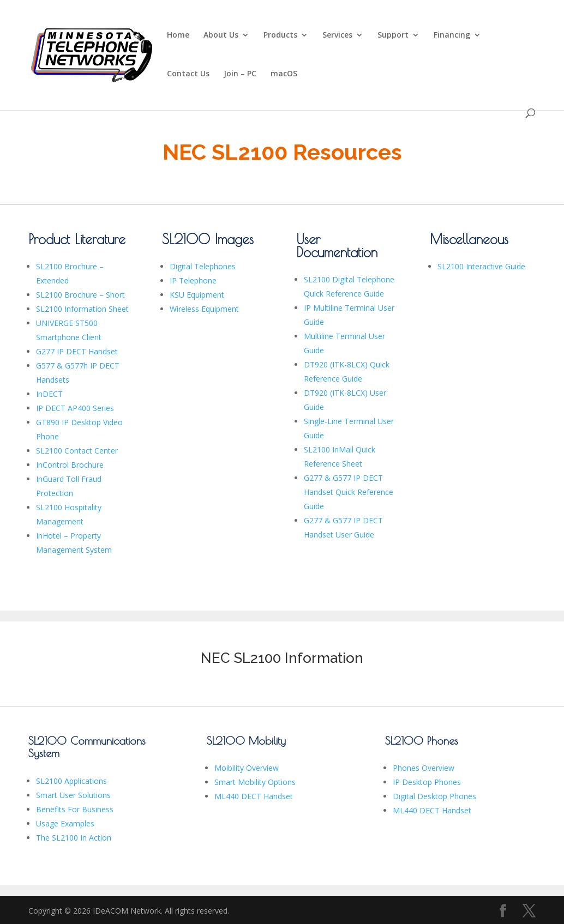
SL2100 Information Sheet (82, 309)
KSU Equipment (197, 295)
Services (337, 35)
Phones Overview (424, 768)
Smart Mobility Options (255, 782)
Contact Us (188, 74)
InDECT (49, 394)
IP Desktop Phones (427, 782)
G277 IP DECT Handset (77, 351)
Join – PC (240, 74)
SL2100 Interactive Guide (481, 266)
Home (178, 35)
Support (393, 35)
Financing (452, 35)
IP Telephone (193, 280)
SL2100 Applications (71, 781)
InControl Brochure (70, 465)
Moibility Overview (247, 768)
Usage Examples (65, 823)
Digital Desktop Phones (434, 796)
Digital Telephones (203, 266)
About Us (221, 35)
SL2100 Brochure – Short (80, 295)
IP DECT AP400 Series (75, 408)
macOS (284, 74)
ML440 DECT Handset (254, 796)
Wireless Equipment (204, 309)
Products (280, 35)
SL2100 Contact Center (77, 451)
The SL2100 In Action (74, 838)
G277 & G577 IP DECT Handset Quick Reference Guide (349, 492)
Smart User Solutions (73, 795)
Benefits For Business (75, 809)
